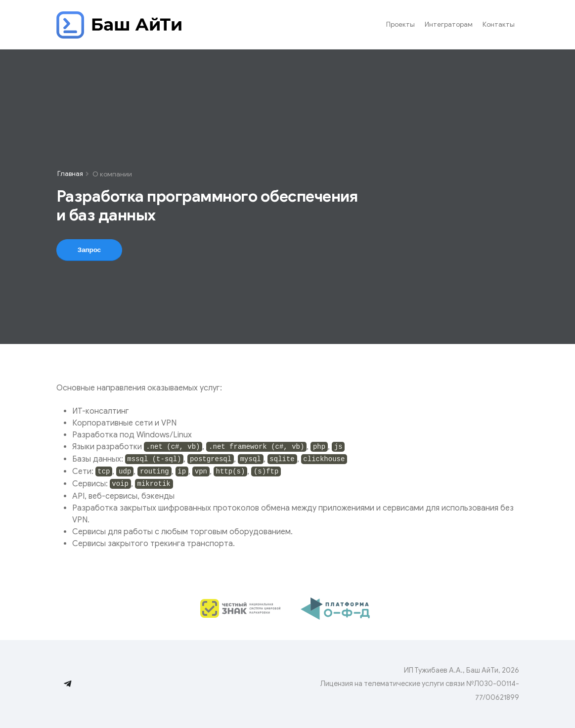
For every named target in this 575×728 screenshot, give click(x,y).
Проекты (400, 24)
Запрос (89, 250)
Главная (70, 174)
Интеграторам (449, 24)
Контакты (499, 24)
